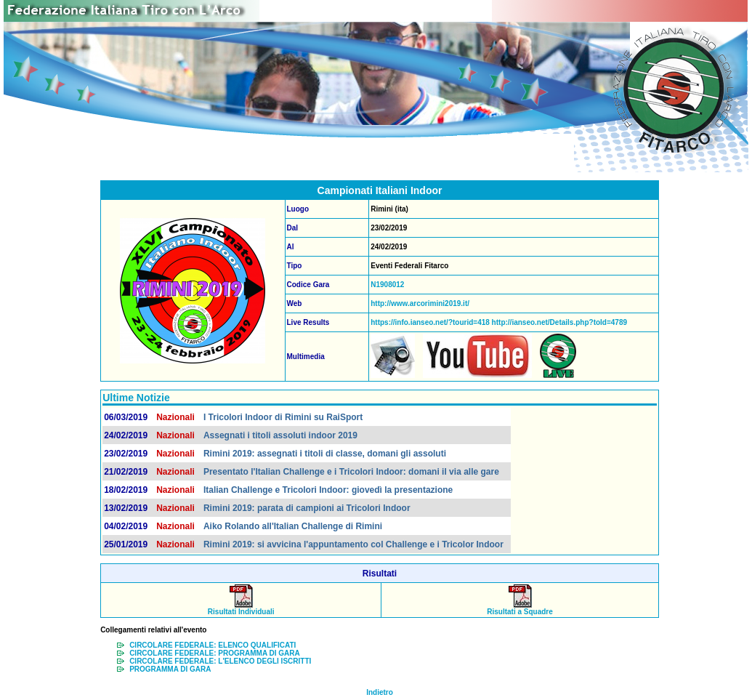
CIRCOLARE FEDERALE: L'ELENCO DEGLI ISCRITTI (220, 661)
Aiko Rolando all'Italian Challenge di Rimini (293, 526)
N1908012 (387, 285)
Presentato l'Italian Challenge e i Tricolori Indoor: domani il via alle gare (351, 472)
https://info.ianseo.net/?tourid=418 (430, 322)
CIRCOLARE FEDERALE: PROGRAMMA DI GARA (215, 653)
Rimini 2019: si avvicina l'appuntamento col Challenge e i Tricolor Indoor (353, 544)
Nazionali (175, 417)
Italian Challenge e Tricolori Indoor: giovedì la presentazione (328, 490)
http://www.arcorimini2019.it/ (420, 303)
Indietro (380, 692)
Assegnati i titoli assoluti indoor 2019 (280, 435)
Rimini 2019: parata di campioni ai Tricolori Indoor (307, 508)
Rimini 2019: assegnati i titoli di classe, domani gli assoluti (325, 454)
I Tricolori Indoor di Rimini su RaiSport (283, 417)
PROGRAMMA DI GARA (170, 669)
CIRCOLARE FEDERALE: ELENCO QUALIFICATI (213, 645)
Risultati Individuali (241, 608)
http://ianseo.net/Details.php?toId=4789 (558, 322)
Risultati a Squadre (520, 608)
